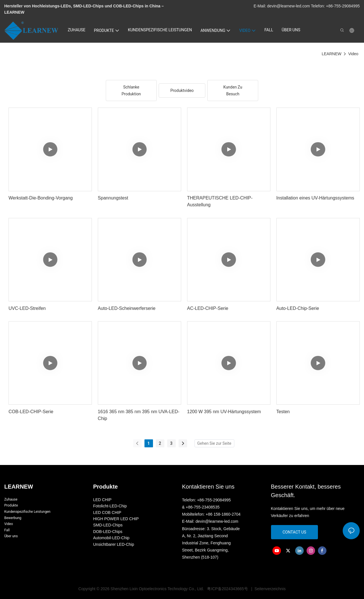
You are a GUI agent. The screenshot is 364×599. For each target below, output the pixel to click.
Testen (283, 412)
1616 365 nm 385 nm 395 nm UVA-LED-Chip (139, 415)
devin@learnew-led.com (289, 6)
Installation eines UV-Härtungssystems (315, 198)
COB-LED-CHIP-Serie (31, 412)
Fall (7, 530)
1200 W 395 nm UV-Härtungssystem (224, 412)
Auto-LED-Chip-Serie (298, 308)
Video (353, 54)
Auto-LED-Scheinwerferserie (127, 308)
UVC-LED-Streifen (27, 308)
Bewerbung (13, 518)
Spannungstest (113, 198)
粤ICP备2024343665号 (228, 589)
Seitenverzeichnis (270, 589)
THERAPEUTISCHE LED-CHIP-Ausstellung (220, 201)
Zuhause (11, 499)
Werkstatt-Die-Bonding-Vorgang (41, 198)
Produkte (11, 505)
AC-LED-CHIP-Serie (208, 308)
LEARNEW (331, 54)
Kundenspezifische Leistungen (27, 512)
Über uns (11, 536)
